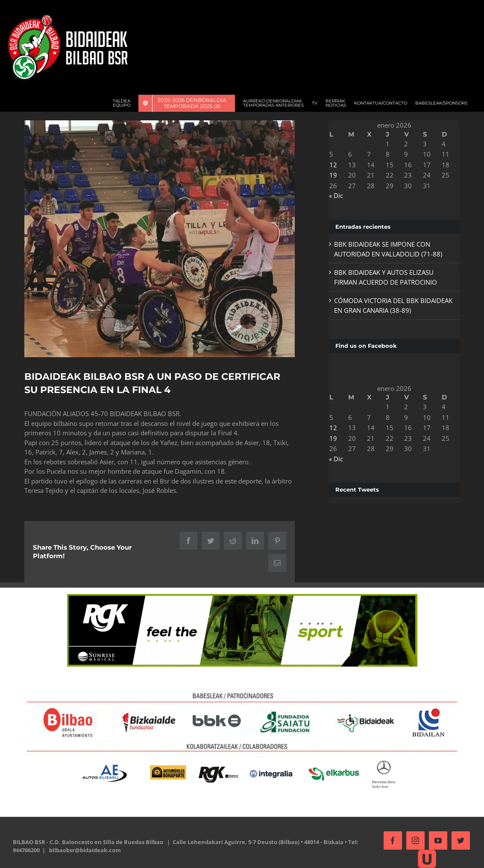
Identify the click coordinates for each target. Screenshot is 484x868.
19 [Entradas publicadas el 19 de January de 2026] (331, 175)
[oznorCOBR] (158, 238)
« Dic (333, 195)
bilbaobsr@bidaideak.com (85, 848)
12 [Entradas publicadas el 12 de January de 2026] (331, 165)
